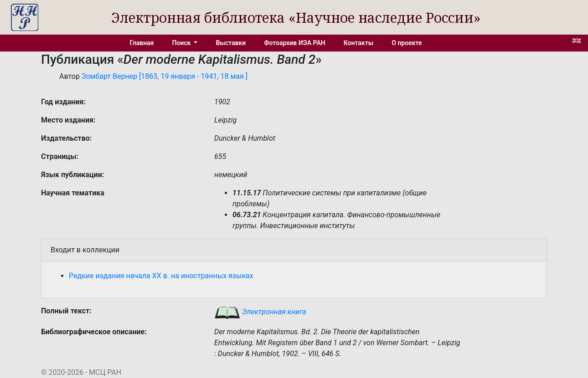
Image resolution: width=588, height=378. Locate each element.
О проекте (407, 43)
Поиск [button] (182, 43)
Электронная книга (260, 312)
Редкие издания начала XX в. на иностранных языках (161, 276)
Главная (142, 43)
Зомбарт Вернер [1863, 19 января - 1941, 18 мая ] (165, 76)
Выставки (231, 43)
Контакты (358, 43)
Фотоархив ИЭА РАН (295, 43)
